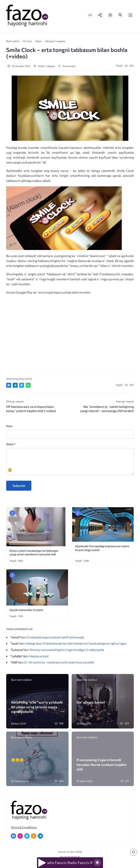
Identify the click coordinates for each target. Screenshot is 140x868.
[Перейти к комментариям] (133, 852)
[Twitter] (27, 836)
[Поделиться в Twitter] (22, 385)
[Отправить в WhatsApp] (28, 385)
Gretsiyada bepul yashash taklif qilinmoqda (56, 637)
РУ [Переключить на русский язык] (90, 15)
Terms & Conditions (24, 827)
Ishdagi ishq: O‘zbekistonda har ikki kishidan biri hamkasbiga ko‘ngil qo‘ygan (76, 643)
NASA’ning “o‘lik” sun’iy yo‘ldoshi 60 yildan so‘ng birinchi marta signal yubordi (37, 707)
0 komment (67, 66)
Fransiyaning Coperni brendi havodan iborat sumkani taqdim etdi (101, 764)
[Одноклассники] (34, 836)
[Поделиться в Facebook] (9, 385)
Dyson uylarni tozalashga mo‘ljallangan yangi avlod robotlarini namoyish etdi (34, 552)
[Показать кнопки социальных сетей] (100, 15)
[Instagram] (20, 836)
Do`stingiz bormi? (91, 702)
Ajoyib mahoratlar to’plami (26, 610)
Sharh (11, 444)
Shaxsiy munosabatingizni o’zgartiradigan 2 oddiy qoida (67, 650)
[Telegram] (40, 836)
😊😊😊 (17, 760)
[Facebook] (13, 836)
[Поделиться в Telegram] (15, 385)
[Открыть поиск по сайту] (120, 15)
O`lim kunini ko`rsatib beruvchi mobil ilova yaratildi (59, 662)
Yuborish (19, 486)
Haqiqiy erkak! (39, 656)
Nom (9, 426)
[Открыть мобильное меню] (130, 15)
